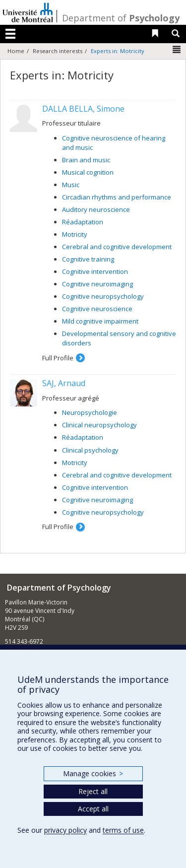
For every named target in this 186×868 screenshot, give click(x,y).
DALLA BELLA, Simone (83, 109)
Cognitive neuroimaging (97, 284)
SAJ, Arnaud (64, 383)
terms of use (123, 830)
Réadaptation (83, 222)
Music (71, 185)
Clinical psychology (90, 450)
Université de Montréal (28, 12)
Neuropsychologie (90, 412)
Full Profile (58, 358)
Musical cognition (88, 172)
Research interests (58, 51)
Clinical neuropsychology (99, 425)
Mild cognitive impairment (100, 321)
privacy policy (65, 830)
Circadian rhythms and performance (117, 197)
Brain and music (86, 160)
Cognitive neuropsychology (103, 296)
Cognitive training (88, 259)
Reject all (93, 791)
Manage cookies (93, 773)
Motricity (75, 234)
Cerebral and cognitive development (117, 247)
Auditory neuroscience (96, 209)
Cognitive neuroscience (97, 309)
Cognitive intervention (95, 271)
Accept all (93, 809)
